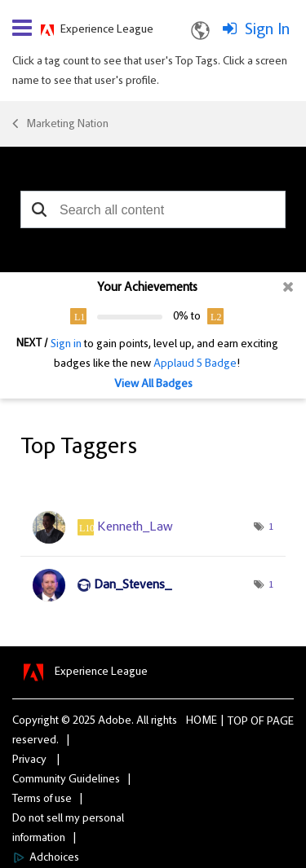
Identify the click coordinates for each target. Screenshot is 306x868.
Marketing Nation (67, 125)
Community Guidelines (66, 780)
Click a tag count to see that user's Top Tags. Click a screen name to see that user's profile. (150, 72)
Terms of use (42, 800)
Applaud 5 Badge (195, 364)
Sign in (66, 345)
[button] (39, 209)
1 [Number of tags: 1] (271, 527)
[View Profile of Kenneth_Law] (135, 527)
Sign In (267, 30)
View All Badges (153, 385)
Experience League (107, 30)
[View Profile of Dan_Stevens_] (133, 585)
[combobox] (153, 209)
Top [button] (238, 722)
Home (202, 721)
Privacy (29, 760)
